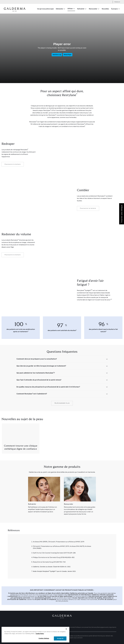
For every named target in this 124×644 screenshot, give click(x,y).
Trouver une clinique (14, 627)
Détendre (59, 9)
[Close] (66, 631)
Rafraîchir (81, 9)
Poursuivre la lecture (13, 164)
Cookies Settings (44, 640)
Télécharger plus (62, 403)
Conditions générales (28, 627)
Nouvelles (105, 9)
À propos (115, 9)
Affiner (70, 9)
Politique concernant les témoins (86, 627)
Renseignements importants (107, 627)
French (117, 2)
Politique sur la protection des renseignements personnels (55, 627)
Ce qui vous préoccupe (45, 9)
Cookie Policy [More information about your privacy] (40, 636)
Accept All (60, 641)
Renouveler (93, 9)
